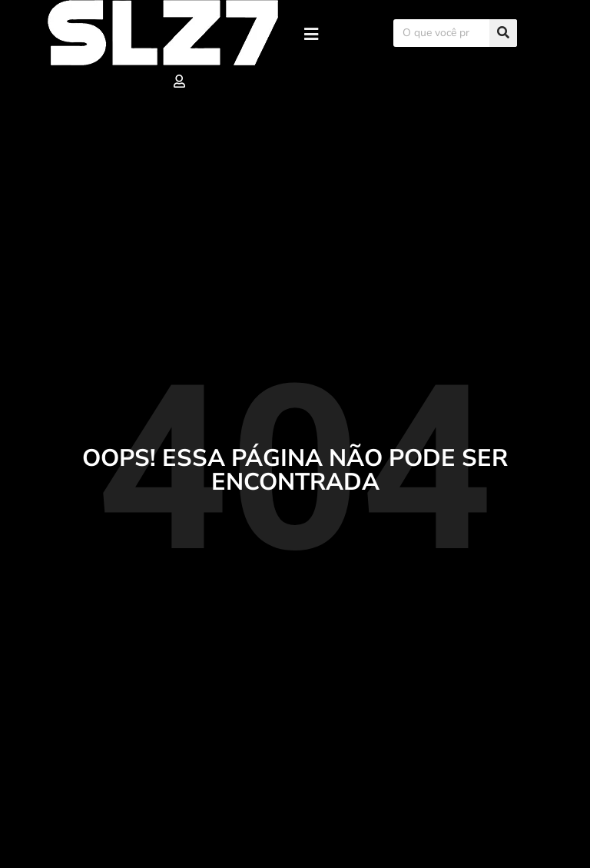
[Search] (503, 33)
